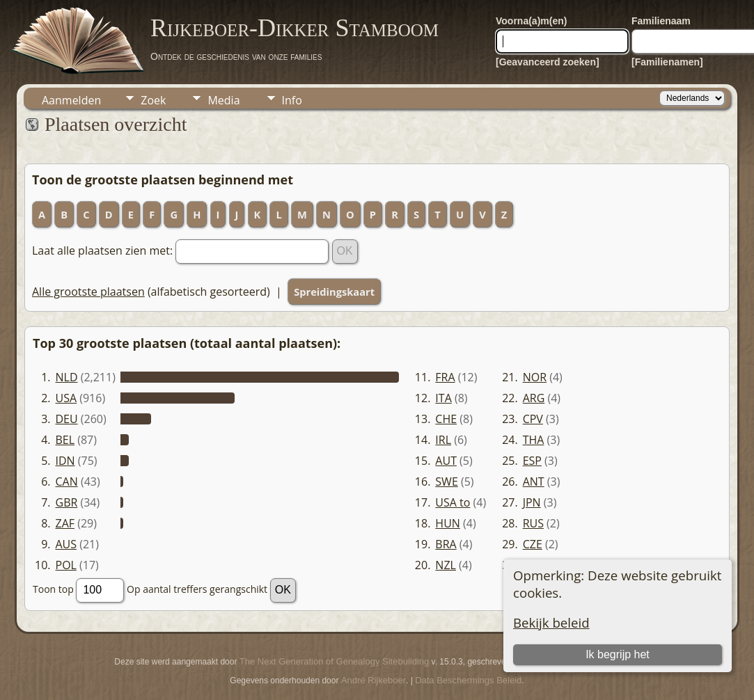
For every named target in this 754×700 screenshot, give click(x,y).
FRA (445, 377)
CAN (67, 482)
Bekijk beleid (551, 622)
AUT (446, 461)
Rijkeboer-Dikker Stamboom (294, 28)
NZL (446, 565)
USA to (453, 502)
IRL (443, 440)
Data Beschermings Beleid (468, 680)
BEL (65, 440)
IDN (65, 461)
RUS (533, 523)
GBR (67, 502)
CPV (533, 419)
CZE (533, 544)
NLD (67, 377)
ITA (443, 398)
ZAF (65, 523)
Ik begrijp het (618, 654)
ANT (534, 482)
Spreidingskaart (334, 292)
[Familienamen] (667, 62)
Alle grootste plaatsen (88, 292)
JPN (532, 502)
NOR (535, 377)
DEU (67, 419)
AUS (66, 544)
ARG (534, 398)
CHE (446, 419)
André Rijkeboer (374, 680)
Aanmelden (71, 100)
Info (292, 100)
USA (66, 398)
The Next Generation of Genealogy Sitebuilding (334, 661)
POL (66, 565)
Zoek (153, 100)
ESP (532, 461)
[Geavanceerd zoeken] (548, 62)
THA (534, 440)
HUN (448, 523)
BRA (446, 544)
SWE (446, 482)
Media (223, 100)
